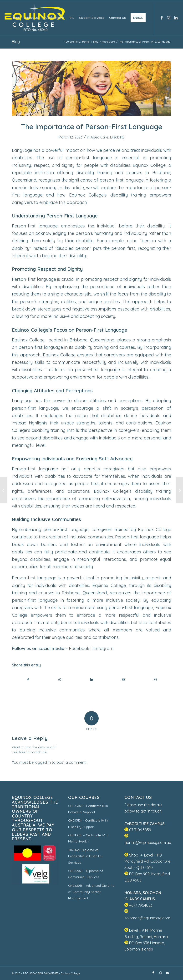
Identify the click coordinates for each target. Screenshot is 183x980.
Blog (16, 42)
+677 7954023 (138, 905)
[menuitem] (16, 18)
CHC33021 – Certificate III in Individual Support (88, 809)
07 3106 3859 (138, 830)
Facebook (79, 648)
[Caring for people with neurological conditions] (179, 490)
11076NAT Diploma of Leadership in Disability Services (85, 856)
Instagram (103, 648)
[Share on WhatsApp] (60, 680)
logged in (43, 762)
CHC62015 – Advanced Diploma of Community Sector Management (91, 892)
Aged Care (99, 137)
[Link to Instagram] (169, 18)
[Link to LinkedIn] (176, 18)
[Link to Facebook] (162, 18)
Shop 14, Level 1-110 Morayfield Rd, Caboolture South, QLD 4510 (147, 861)
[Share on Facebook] (28, 680)
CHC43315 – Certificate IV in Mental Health (88, 838)
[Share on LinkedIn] (91, 680)
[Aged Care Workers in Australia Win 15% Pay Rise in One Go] (4, 490)
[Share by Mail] (123, 680)
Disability (117, 137)
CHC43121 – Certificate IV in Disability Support (88, 823)
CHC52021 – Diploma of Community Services (86, 874)
